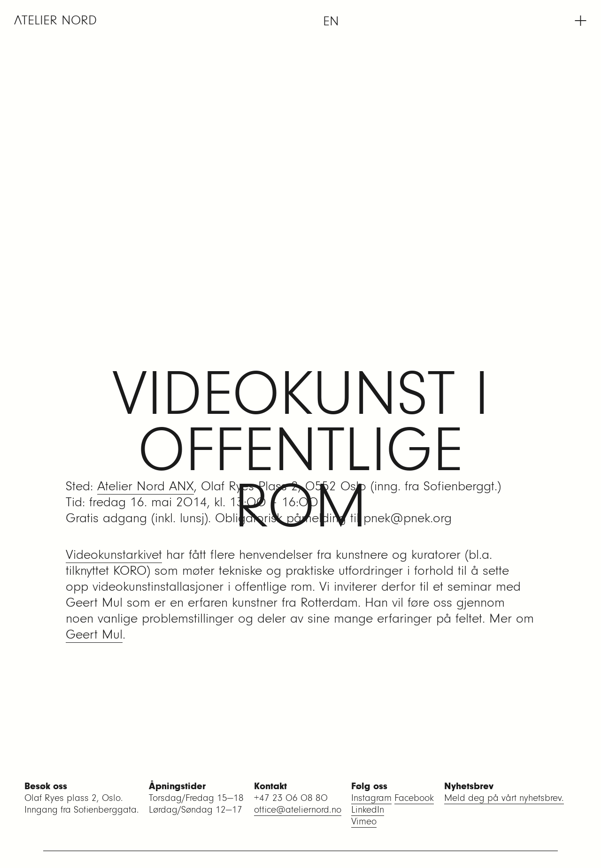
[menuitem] (331, 21)
